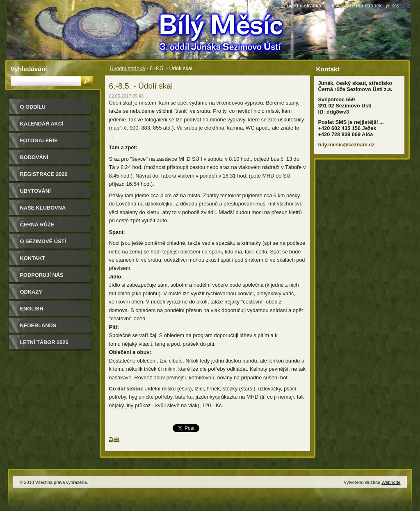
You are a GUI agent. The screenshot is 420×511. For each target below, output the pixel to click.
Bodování (34, 157)
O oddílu (33, 107)
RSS (396, 6)
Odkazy (31, 292)
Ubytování (35, 191)
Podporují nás (42, 275)
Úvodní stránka (128, 68)
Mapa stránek (366, 6)
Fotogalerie (39, 140)
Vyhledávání (29, 69)
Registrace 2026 (44, 174)
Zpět (114, 439)
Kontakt (33, 258)
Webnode (391, 482)
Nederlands (38, 325)
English (32, 309)
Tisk (336, 6)
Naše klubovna (43, 208)
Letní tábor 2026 (44, 342)
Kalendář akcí (42, 124)
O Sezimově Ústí (43, 241)
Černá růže (37, 225)
